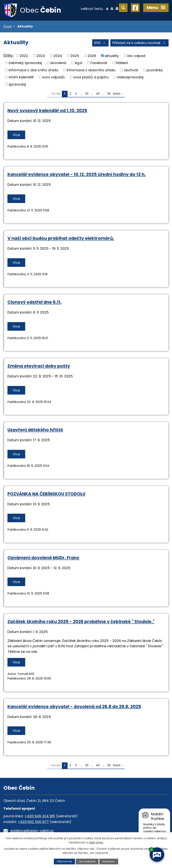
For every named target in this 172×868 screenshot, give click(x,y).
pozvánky (155, 70)
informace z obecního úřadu (91, 70)
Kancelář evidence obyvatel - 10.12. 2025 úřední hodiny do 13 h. (77, 174)
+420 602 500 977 (33, 822)
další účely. (96, 842)
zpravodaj (17, 84)
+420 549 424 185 (40, 816)
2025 (75, 56)
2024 (58, 56)
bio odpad (136, 56)
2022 (24, 56)
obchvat (131, 70)
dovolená (58, 63)
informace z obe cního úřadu (33, 70)
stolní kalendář (21, 77)
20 (87, 94)
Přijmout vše (65, 861)
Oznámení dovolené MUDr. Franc (43, 558)
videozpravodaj (130, 77)
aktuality (112, 56)
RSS (101, 43)
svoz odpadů (53, 77)
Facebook (99, 63)
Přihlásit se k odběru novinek (140, 43)
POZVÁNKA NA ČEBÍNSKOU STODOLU (46, 494)
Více (16, 135)
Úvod (7, 26)
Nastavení (109, 861)
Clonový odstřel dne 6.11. (35, 302)
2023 (41, 56)
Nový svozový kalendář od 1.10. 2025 (47, 111)
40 (98, 94)
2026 (92, 56)
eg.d (78, 63)
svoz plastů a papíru (91, 77)
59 (109, 94)
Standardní (112, 8)
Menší (107, 8)
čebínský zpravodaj (25, 63)
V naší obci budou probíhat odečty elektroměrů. (61, 238)
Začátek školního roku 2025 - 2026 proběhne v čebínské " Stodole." (81, 622)
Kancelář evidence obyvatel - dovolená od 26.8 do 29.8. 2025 (74, 707)
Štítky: (8, 55)
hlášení (122, 63)
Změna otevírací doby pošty (39, 366)
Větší (117, 8)
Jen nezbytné (87, 861)
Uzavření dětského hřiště (35, 430)
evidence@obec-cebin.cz (32, 831)
